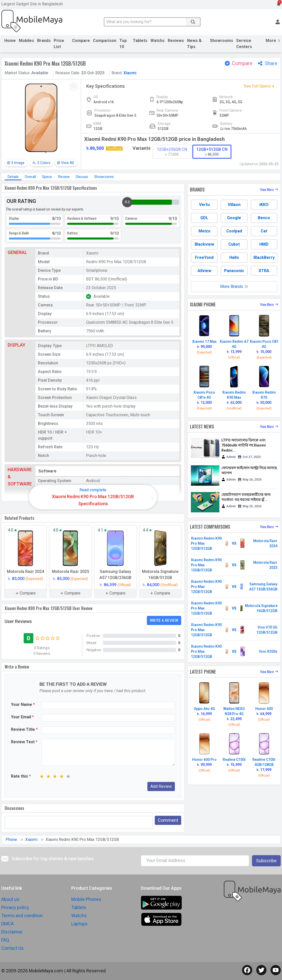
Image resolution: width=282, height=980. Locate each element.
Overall (30, 177)
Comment (168, 820)
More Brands (234, 286)
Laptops (79, 924)
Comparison (105, 41)
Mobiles (26, 41)
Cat (264, 231)
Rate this (21, 776)
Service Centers (244, 44)
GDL (204, 218)
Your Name (23, 704)
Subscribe (266, 861)
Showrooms (222, 41)
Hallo (234, 257)
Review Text (24, 742)
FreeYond (204, 257)
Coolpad (234, 231)
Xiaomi (130, 73)
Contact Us (12, 948)
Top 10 (123, 44)
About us (10, 899)
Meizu (204, 231)
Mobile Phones (86, 899)
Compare (81, 41)
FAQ (5, 940)
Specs (47, 177)
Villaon (234, 205)
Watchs (158, 41)
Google (234, 218)
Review (64, 177)
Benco (264, 218)
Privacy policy (15, 907)
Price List (59, 44)
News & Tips (194, 44)
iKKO (264, 205)
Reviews (176, 41)
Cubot (234, 244)
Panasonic (234, 271)
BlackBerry (264, 257)
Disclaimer (12, 932)
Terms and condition (22, 916)
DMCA (8, 924)
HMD (264, 244)
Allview (204, 271)
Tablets (140, 41)
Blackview (204, 244)
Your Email (22, 717)
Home (10, 41)
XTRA (264, 271)
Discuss (82, 177)
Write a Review (164, 620)
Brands (44, 41)
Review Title (24, 729)
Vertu (204, 205)
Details (13, 177)
